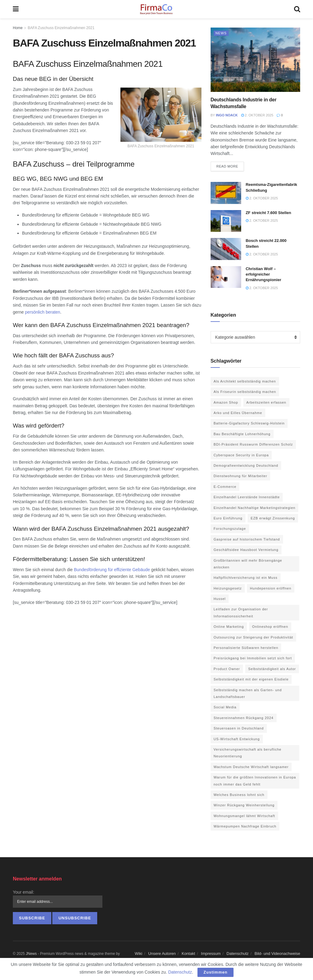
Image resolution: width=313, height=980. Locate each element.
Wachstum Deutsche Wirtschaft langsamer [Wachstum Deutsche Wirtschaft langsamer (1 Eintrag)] (251, 767)
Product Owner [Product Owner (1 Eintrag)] (227, 669)
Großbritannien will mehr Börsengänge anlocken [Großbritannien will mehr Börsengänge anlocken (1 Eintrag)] (248, 564)
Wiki (139, 954)
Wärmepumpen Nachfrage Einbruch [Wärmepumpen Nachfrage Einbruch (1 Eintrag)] (245, 826)
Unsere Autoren (162, 954)
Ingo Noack (227, 115)
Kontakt (188, 954)
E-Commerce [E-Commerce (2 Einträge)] (225, 487)
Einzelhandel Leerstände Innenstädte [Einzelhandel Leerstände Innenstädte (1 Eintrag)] (247, 497)
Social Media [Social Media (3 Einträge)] (225, 707)
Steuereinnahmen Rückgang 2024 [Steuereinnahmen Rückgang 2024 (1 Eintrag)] (244, 718)
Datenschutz (238, 954)
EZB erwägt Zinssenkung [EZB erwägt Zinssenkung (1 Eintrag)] (273, 518)
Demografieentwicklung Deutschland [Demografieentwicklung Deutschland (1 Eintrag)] (246, 466)
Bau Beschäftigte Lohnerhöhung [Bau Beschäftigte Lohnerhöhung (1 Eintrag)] (242, 434)
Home (18, 28)
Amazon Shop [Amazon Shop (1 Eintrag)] (226, 402)
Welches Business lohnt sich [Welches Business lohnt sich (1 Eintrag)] (239, 795)
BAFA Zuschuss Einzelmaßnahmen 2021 (61, 28)
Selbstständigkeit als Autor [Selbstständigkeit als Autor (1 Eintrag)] (272, 669)
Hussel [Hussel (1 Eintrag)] (220, 599)
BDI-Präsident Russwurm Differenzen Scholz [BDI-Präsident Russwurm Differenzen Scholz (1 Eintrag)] (253, 444)
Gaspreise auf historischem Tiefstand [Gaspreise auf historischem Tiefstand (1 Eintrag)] (247, 539)
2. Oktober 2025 (257, 115)
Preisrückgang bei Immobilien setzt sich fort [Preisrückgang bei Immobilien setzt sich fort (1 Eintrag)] (253, 658)
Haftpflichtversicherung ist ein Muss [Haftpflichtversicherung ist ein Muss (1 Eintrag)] (246, 578)
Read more (227, 166)
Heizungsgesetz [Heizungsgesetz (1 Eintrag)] (228, 588)
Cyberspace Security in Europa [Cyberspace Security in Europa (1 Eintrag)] (241, 455)
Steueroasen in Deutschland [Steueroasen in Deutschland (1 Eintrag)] (239, 728)
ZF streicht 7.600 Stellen (269, 213)
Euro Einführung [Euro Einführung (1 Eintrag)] (228, 518)
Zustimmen (215, 972)
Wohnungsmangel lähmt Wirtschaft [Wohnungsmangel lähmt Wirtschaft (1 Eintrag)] (244, 816)
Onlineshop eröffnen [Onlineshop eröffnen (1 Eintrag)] (270, 627)
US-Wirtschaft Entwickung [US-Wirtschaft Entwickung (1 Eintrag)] (237, 739)
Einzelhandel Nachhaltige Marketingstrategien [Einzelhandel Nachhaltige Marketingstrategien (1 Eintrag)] (255, 508)
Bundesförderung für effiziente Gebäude (112, 570)
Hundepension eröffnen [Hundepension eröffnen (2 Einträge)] (271, 588)
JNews (31, 954)
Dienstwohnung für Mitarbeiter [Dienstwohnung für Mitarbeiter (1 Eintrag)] (241, 476)
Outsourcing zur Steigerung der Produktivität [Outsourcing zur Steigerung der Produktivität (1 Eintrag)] (253, 637)
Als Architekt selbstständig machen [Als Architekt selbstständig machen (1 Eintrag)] (245, 381)
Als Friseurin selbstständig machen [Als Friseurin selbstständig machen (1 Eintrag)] (245, 392)
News (221, 33)
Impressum (211, 954)
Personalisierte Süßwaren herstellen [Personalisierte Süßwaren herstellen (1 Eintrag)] (246, 648)
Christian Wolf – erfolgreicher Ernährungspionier (263, 274)
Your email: (24, 892)
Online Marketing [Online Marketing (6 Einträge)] (229, 627)
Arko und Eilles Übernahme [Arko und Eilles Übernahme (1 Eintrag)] (238, 413)
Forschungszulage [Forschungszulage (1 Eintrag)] (230, 529)
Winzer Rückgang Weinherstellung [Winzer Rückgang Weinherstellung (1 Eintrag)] (244, 805)
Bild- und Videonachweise (277, 954)
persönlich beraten (43, 312)
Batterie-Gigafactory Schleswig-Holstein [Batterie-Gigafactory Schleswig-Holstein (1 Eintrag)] (249, 423)
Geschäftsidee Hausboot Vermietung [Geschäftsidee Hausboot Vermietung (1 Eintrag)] (246, 550)
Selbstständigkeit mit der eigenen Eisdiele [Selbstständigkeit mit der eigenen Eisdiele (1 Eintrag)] (251, 679)
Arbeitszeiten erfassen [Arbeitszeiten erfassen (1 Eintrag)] (266, 402)
